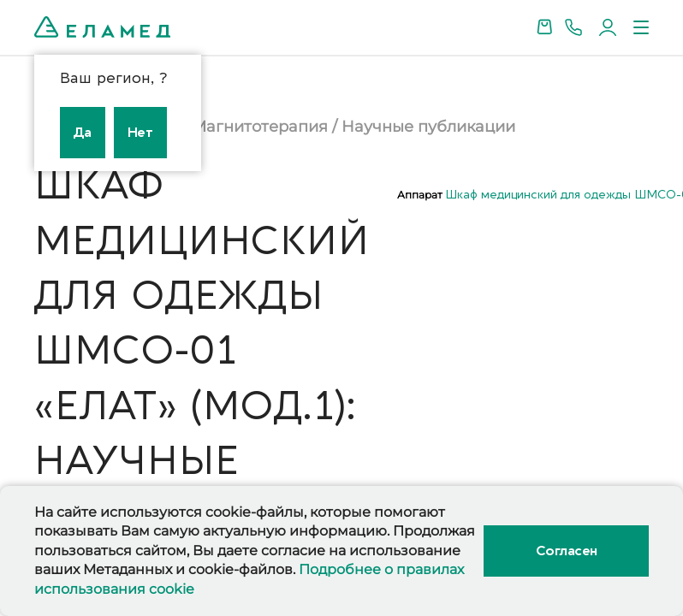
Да (83, 133)
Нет (140, 133)
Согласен (567, 551)
